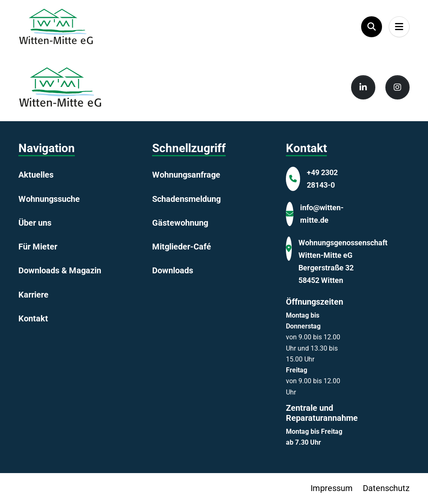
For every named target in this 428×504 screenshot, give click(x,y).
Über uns (35, 223)
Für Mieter (38, 247)
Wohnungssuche (49, 199)
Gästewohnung (180, 223)
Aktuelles (36, 175)
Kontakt (33, 318)
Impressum (332, 488)
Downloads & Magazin (60, 270)
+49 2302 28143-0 (322, 179)
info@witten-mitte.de (322, 214)
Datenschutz (386, 488)
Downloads (173, 270)
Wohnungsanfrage (186, 175)
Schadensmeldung (186, 199)
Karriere (33, 295)
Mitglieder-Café (182, 247)
